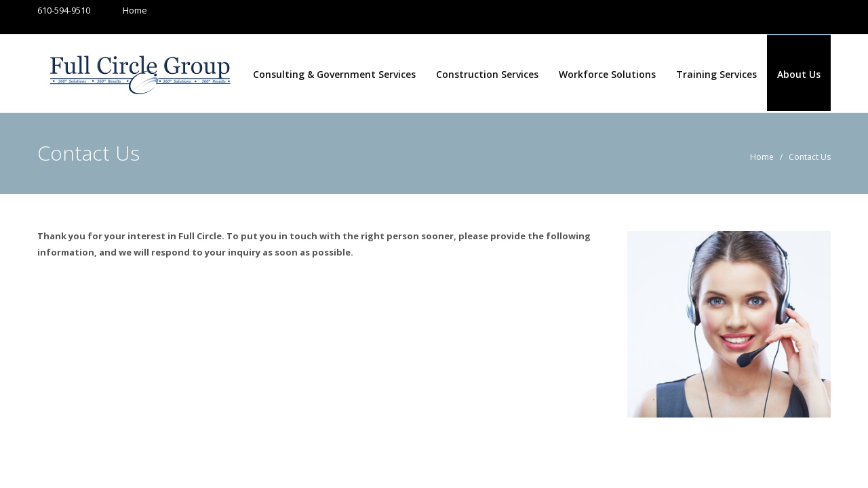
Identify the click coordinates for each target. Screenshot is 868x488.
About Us (799, 74)
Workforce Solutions (607, 74)
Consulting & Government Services (334, 74)
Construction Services (487, 74)
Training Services (716, 74)
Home (122, 10)
